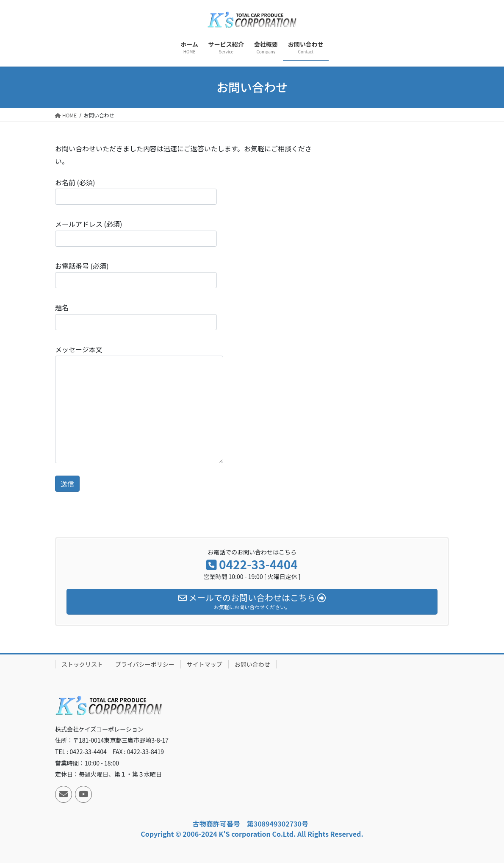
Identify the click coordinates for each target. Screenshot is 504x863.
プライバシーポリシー (145, 664)
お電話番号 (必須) (136, 274)
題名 (136, 316)
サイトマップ (205, 664)
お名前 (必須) (136, 191)
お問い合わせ (252, 664)
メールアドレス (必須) (136, 232)
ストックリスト (82, 664)
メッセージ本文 (139, 404)
